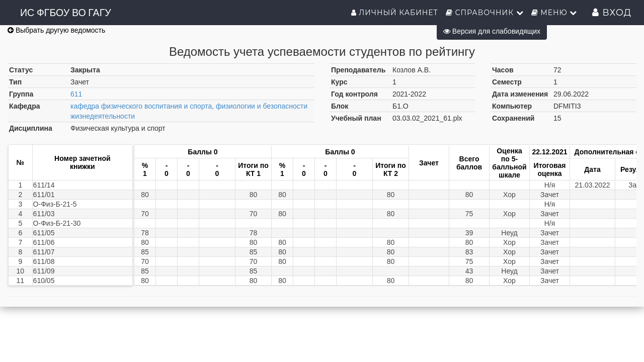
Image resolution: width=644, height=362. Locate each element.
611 (76, 94)
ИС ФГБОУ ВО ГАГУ (66, 13)
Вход (612, 13)
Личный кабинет (395, 13)
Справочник (485, 13)
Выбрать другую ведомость (56, 30)
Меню (554, 13)
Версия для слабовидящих (492, 31)
